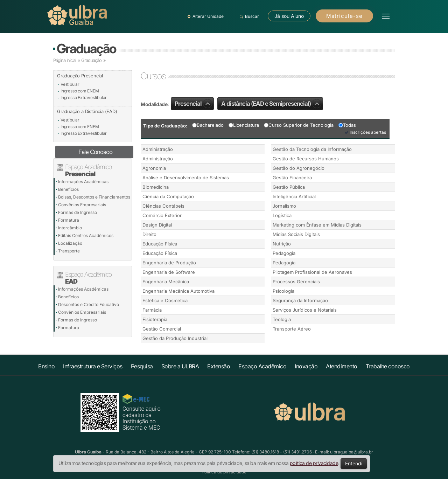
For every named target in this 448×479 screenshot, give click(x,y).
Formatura (69, 220)
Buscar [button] (248, 16)
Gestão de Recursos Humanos (306, 159)
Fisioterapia (155, 319)
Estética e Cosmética (165, 300)
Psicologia (283, 291)
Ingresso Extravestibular (84, 98)
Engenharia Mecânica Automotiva (178, 291)
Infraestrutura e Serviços (93, 366)
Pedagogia (284, 253)
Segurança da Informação (300, 300)
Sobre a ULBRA (180, 366)
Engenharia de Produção (169, 263)
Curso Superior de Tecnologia (299, 125)
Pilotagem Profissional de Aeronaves (312, 272)
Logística (282, 215)
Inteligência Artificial (294, 196)
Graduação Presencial (80, 76)
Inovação (306, 366)
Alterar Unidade (204, 16)
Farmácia (152, 310)
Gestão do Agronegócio (299, 168)
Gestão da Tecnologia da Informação (312, 149)
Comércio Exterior (162, 215)
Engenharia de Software (169, 272)
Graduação (86, 48)
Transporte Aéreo (292, 329)
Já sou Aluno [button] (289, 16)
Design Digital (157, 225)
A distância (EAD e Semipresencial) (271, 104)
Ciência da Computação (168, 196)
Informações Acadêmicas (83, 182)
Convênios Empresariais (82, 205)
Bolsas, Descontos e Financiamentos (94, 197)
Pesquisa (142, 366)
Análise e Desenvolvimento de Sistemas (186, 178)
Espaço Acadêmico (262, 366)
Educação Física (160, 244)
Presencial (193, 104)
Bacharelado (208, 125)
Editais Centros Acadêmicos (86, 235)
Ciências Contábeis (163, 206)
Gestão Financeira (292, 178)
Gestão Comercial (162, 329)
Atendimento (342, 366)
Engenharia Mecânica (166, 282)
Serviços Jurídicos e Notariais (305, 310)
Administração (158, 149)
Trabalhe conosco (388, 366)
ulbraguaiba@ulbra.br (352, 452)
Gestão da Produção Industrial (175, 338)
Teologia (282, 319)
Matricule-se (344, 16)
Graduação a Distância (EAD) (87, 111)
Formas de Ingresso (78, 212)
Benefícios (68, 189)
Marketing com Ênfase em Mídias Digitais (317, 225)
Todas (347, 125)
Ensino (46, 366)
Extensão (219, 366)
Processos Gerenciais (296, 282)
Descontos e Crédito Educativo (89, 304)
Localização (70, 243)
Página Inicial (65, 60)
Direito (149, 234)
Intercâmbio (70, 228)
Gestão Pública (289, 187)
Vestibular (70, 84)
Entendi (354, 463)
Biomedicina (156, 187)
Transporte (69, 251)
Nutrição (282, 244)
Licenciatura (244, 125)
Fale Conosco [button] (95, 152)
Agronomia (154, 168)
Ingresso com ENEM (80, 91)
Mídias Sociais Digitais (296, 234)
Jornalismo (284, 206)
